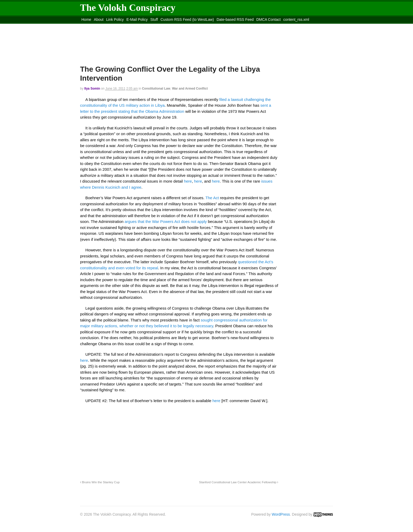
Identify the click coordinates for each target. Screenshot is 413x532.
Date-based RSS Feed (235, 19)
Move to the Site (109, 26)
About (99, 19)
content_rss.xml (296, 19)
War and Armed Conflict (190, 89)
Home (86, 19)
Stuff (154, 19)
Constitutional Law (156, 89)
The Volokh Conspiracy (128, 8)
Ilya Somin (92, 89)
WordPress (281, 514)
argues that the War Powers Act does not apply (166, 221)
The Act (212, 198)
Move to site (156, 26)
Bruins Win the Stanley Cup (100, 482)
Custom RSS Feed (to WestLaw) (187, 19)
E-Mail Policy (137, 19)
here (188, 181)
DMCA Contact (269, 19)
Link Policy (115, 19)
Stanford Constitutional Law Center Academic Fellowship (239, 482)
